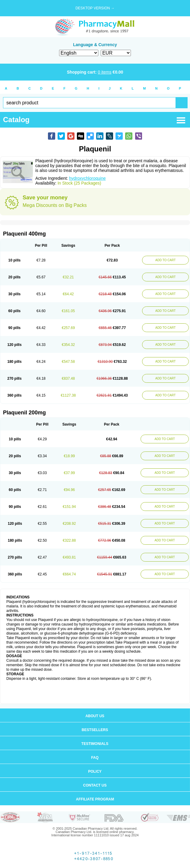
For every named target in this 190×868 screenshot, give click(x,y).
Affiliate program (95, 799)
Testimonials (95, 744)
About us (95, 716)
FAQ (95, 758)
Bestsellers (95, 730)
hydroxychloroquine (87, 178)
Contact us (95, 785)
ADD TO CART (165, 260)
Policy (95, 771)
